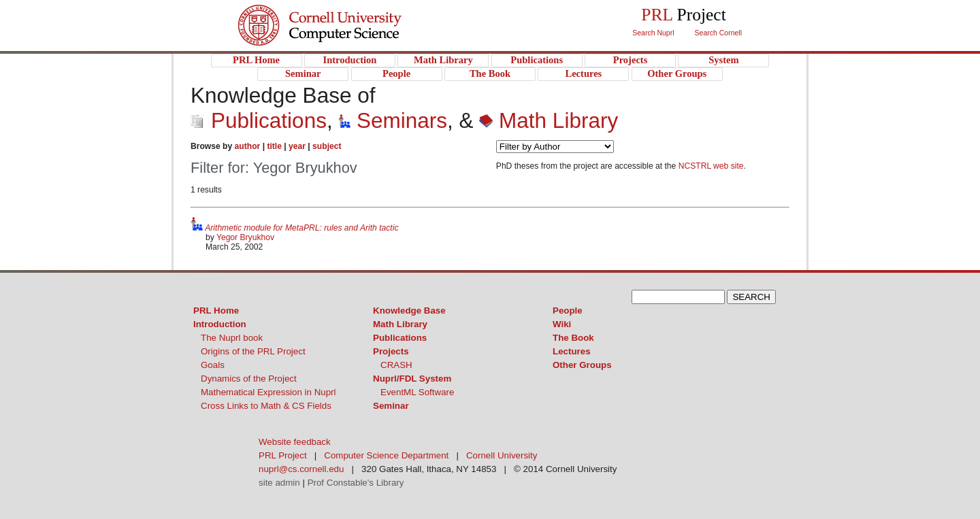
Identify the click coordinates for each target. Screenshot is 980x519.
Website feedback (295, 442)
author (248, 146)
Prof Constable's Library (356, 483)
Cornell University (347, 13)
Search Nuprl (653, 33)
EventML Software (417, 392)
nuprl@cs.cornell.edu (301, 469)
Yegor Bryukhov (245, 237)
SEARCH (751, 297)
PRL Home (216, 311)
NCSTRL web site (711, 166)
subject (327, 146)
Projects (391, 351)
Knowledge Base (409, 311)
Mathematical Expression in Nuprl (268, 392)
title (274, 146)
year (297, 146)
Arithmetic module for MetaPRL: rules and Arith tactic (301, 228)
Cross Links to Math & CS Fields (266, 406)
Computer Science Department (386, 455)
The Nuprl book (232, 338)
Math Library (549, 120)
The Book (573, 338)
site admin (279, 483)
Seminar (391, 406)
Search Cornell (718, 33)
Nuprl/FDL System (412, 379)
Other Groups (582, 365)
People (568, 311)
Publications (259, 120)
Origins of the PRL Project (253, 351)
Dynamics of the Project (249, 379)
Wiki (562, 324)
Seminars (393, 120)
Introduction (220, 324)
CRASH (396, 365)
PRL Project (347, 38)
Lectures (572, 351)
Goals (213, 365)
